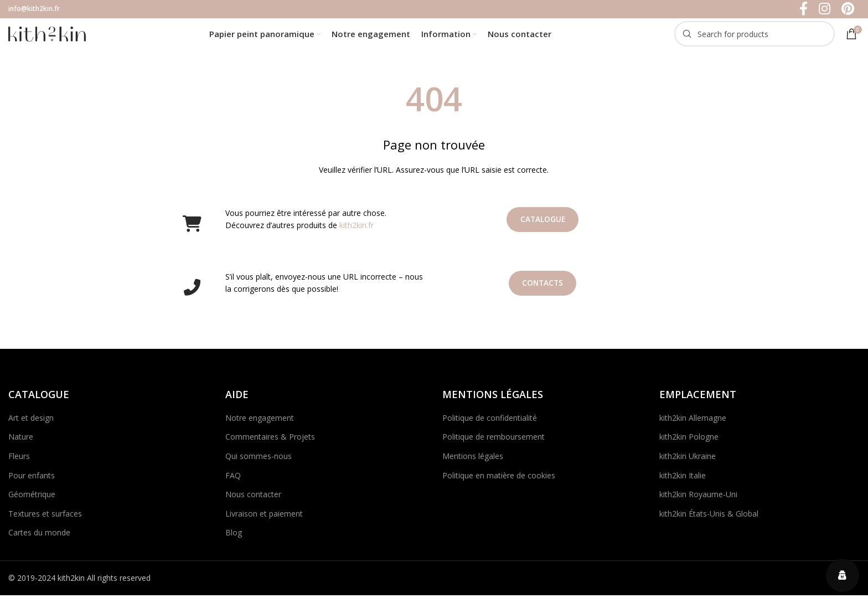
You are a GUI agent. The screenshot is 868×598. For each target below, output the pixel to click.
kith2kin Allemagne (693, 423)
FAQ (233, 481)
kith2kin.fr (356, 231)
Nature (21, 443)
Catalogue (543, 226)
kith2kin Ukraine (688, 462)
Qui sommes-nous (259, 462)
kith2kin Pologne (689, 443)
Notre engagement (260, 423)
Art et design (31, 423)
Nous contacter (253, 500)
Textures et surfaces (45, 519)
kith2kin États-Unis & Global (709, 519)
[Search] (755, 38)
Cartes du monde (39, 538)
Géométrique (32, 500)
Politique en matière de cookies (499, 481)
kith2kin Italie (683, 481)
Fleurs (19, 462)
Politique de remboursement (494, 443)
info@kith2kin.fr (34, 9)
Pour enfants (32, 481)
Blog (234, 538)
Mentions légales (473, 462)
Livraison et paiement (264, 519)
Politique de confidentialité (490, 423)
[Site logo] (47, 36)
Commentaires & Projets (270, 443)
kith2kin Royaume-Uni (698, 500)
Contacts (543, 289)
